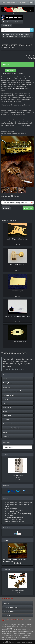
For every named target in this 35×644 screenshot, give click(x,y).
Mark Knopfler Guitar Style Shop (14, 2)
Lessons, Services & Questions (12, 428)
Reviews (6, 208)
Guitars (5, 379)
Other (5, 403)
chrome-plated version (18, 88)
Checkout (19, 22)
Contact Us (7, 615)
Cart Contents (8, 22)
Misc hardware (7, 416)
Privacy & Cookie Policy (11, 607)
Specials (5, 455)
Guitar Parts (14, 35)
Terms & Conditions (9, 611)
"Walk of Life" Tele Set (17, 591)
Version (4, 200)
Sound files (6, 436)
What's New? (7, 569)
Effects (5, 412)
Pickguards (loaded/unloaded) (12, 391)
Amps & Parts (7, 407)
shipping (33, 59)
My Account (7, 25)
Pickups (6, 399)
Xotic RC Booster (17, 476)
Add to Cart (11, 71)
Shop (8, 35)
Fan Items (6, 420)
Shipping (6, 603)
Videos (5, 432)
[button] (4, 9)
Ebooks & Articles (8, 424)
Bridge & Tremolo (24, 35)
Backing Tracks (7, 383)
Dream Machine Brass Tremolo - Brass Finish (18, 36)
